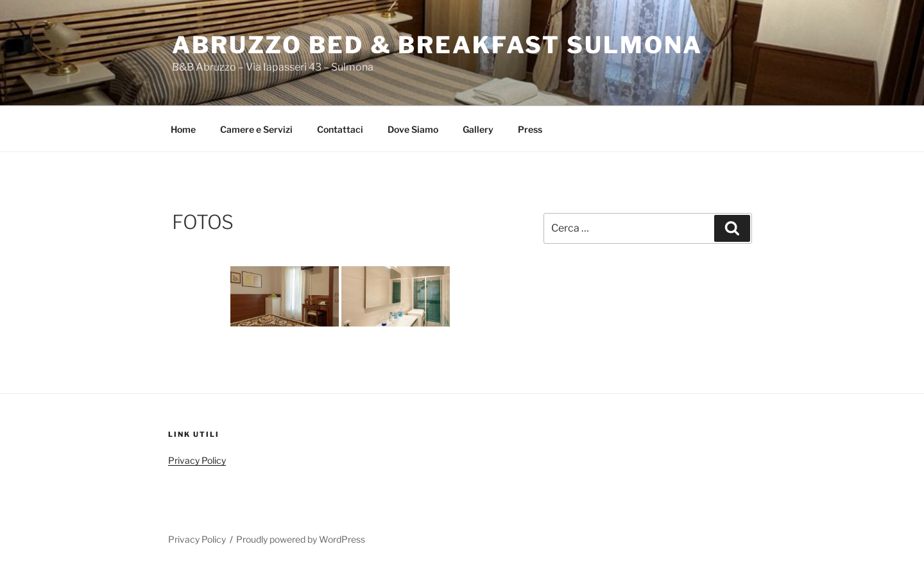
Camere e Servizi (256, 129)
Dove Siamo (413, 129)
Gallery (478, 129)
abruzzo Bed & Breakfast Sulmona (437, 45)
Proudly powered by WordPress (301, 539)
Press (530, 129)
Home (183, 129)
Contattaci (340, 129)
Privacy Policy (197, 460)
